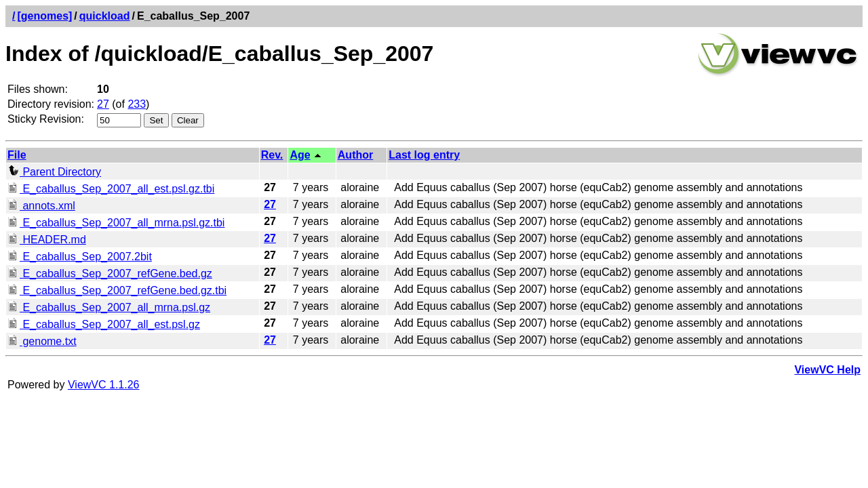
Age (300, 155)
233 (137, 104)
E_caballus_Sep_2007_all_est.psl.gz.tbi (111, 189)
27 (103, 104)
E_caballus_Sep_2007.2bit (80, 257)
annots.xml (41, 206)
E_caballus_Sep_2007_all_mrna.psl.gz (109, 307)
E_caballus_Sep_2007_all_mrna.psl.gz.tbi (116, 223)
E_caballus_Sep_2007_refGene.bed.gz (110, 273)
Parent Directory (54, 172)
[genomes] (44, 16)
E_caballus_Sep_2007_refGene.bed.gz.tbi (117, 290)
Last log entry (424, 155)
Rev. (272, 155)
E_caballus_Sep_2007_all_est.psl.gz (104, 324)
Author (355, 155)
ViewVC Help (827, 370)
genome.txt (42, 341)
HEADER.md (47, 240)
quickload (105, 16)
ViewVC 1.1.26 (104, 385)
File (17, 155)
